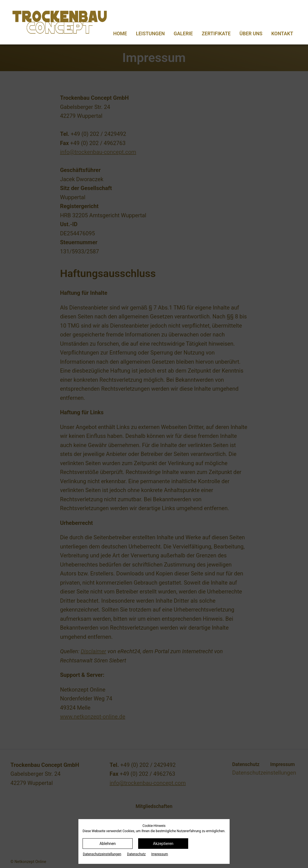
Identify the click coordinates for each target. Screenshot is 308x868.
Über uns (251, 34)
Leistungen (150, 34)
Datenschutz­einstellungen (102, 854)
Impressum (160, 854)
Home (120, 34)
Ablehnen (108, 844)
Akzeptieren (163, 844)
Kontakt (282, 34)
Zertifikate (216, 34)
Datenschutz (136, 854)
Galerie (183, 34)
